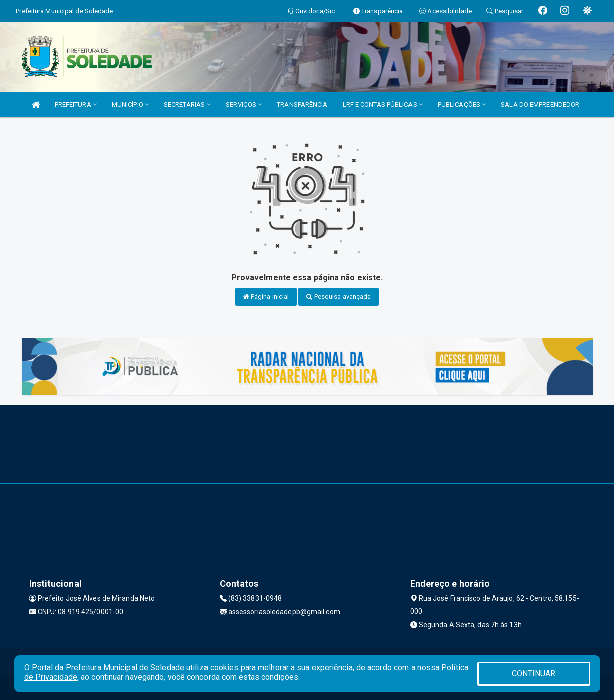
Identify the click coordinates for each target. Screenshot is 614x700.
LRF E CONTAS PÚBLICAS (383, 104)
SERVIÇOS (244, 104)
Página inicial (266, 296)
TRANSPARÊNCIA (302, 104)
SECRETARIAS (187, 104)
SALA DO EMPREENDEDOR (540, 104)
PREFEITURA (76, 104)
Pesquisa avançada (339, 296)
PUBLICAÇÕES (462, 104)
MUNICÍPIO (130, 104)
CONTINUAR (534, 674)
